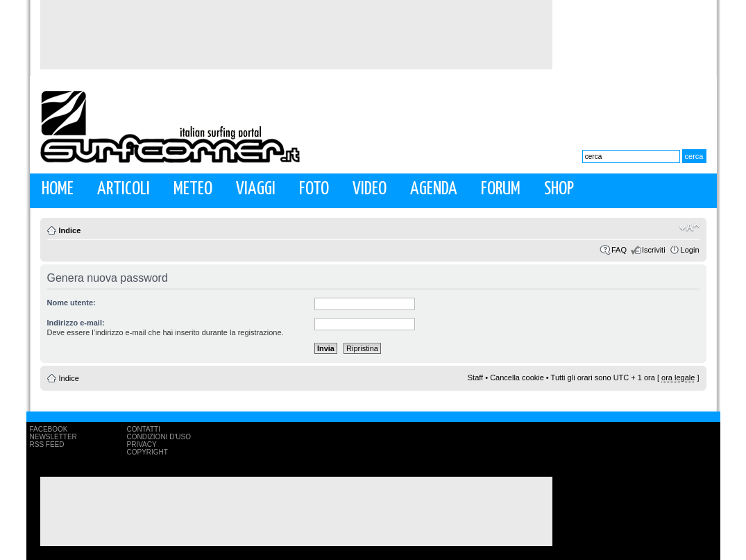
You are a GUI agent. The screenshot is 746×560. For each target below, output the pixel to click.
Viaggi (256, 189)
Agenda (434, 189)
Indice (70, 230)
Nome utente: (71, 303)
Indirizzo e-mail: (76, 323)
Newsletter (53, 437)
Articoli (124, 189)
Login (690, 250)
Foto (314, 189)
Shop (559, 189)
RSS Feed (47, 444)
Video (370, 189)
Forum (501, 189)
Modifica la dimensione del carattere (689, 228)
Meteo (193, 189)
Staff (475, 377)
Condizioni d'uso (159, 437)
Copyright (147, 452)
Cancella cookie (517, 377)
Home (58, 189)
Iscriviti (654, 250)
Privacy (142, 444)
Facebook (49, 429)
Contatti (144, 429)
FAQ (619, 250)
